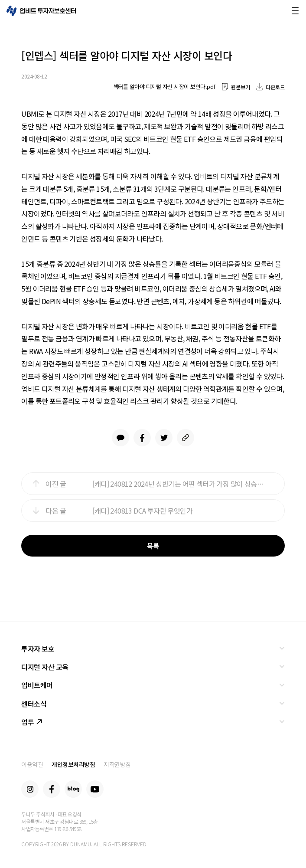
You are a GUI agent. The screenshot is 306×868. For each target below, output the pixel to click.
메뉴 (295, 11)
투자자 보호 (38, 649)
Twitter (164, 438)
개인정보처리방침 (73, 764)
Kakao (120, 438)
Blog (73, 789)
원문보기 (241, 87)
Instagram (30, 789)
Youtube (95, 789)
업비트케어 (37, 685)
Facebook (142, 438)
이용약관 (32, 764)
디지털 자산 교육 (45, 667)
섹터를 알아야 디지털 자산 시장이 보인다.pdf (164, 87)
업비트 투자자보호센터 (41, 11)
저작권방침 (117, 764)
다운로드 (275, 87)
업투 (32, 722)
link (186, 438)
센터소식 (34, 704)
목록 (153, 546)
